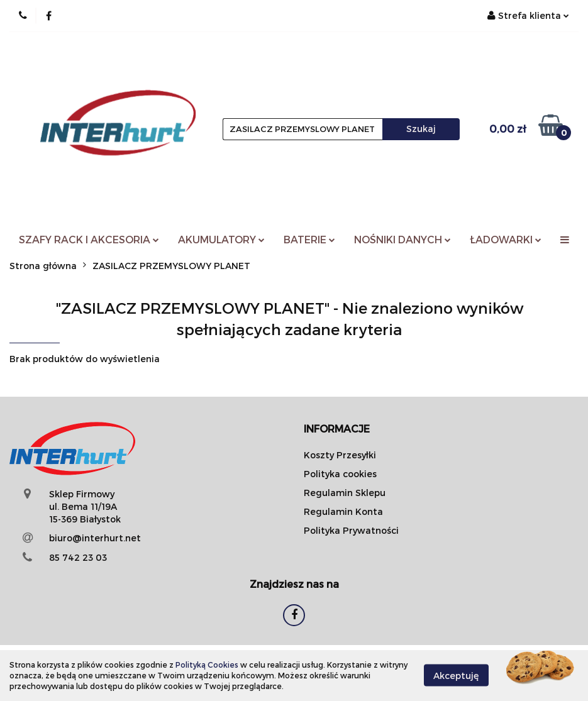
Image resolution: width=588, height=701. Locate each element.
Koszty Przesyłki (340, 455)
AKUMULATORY (221, 239)
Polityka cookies (340, 474)
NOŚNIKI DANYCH (402, 239)
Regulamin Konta (343, 511)
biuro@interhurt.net (95, 538)
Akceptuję (456, 676)
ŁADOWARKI (506, 239)
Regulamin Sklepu (345, 493)
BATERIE (309, 239)
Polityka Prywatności (351, 530)
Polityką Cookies (207, 665)
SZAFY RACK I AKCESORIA (89, 239)
